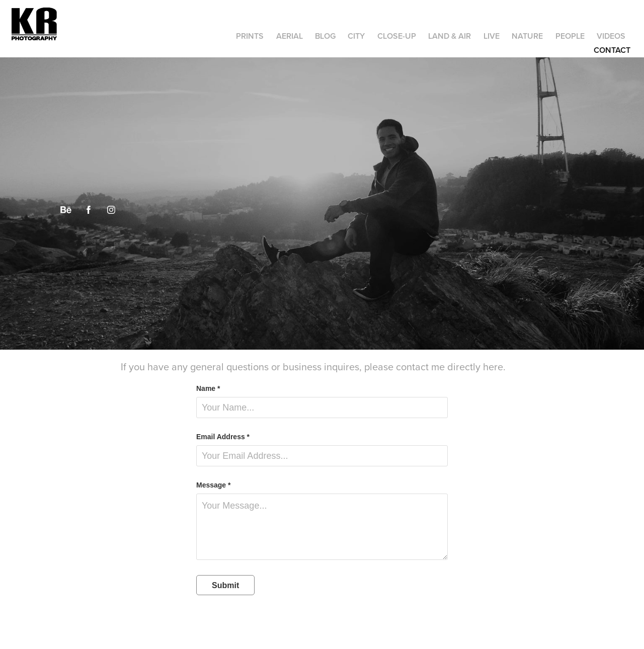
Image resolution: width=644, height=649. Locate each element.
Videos (611, 36)
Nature (527, 36)
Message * (213, 485)
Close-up (397, 36)
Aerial (290, 36)
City (356, 36)
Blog (325, 36)
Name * (208, 388)
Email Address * (223, 437)
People (570, 36)
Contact (612, 50)
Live (492, 36)
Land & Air (450, 36)
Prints (250, 36)
